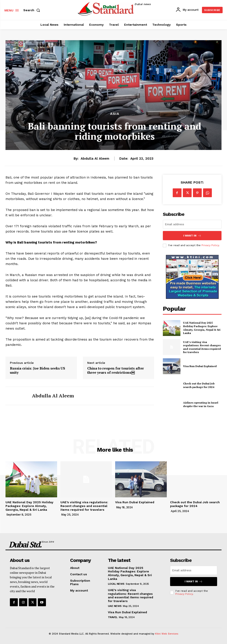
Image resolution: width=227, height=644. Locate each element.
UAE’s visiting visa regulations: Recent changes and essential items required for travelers (202, 347)
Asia (115, 114)
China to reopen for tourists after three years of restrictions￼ (116, 370)
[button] (33, 10)
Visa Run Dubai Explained (200, 366)
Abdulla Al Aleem (95, 159)
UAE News (115, 606)
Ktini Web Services (167, 634)
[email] (192, 224)
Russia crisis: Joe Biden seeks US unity (37, 370)
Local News (116, 584)
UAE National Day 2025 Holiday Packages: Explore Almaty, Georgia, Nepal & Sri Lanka (202, 328)
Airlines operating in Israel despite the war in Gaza (201, 404)
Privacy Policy (210, 245)
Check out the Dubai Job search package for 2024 (199, 385)
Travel (113, 617)
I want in (192, 235)
